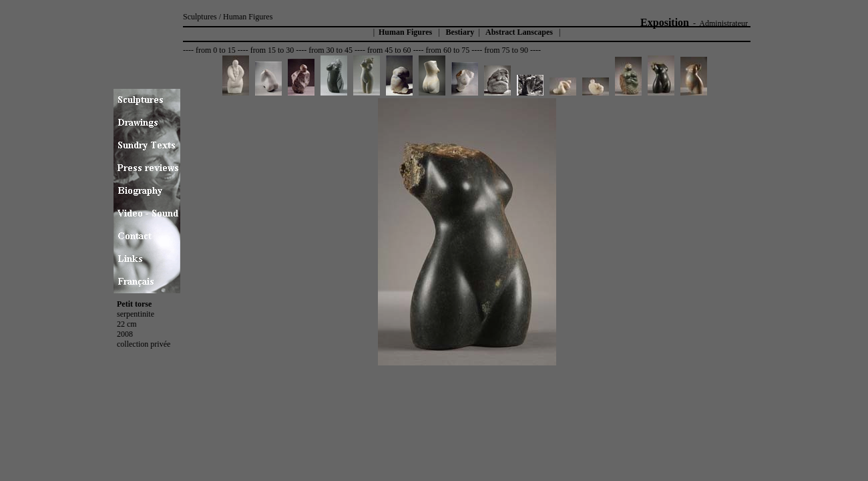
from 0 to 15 (216, 50)
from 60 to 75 (448, 50)
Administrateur (723, 23)
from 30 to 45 (331, 50)
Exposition (665, 22)
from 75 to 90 (506, 50)
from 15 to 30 (272, 50)
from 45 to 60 (389, 50)
